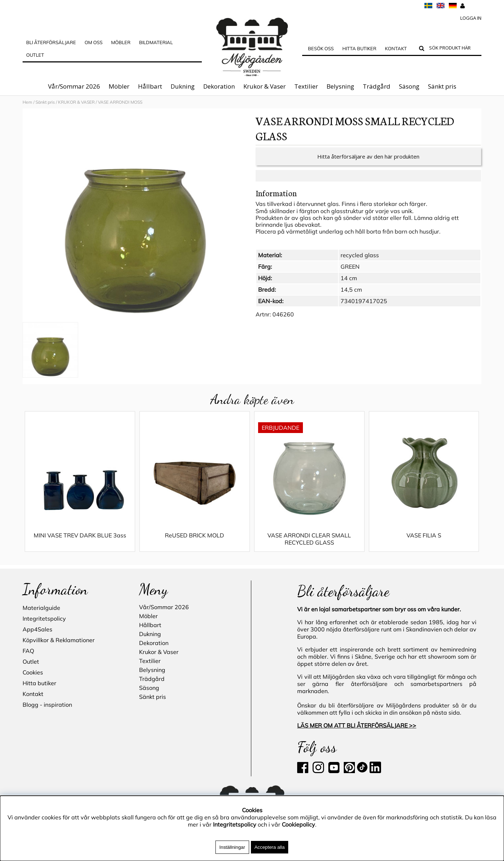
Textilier (306, 86)
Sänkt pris (442, 86)
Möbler (119, 86)
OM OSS (94, 42)
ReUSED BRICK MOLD (194, 542)
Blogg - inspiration (47, 705)
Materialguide (41, 608)
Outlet (35, 55)
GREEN (350, 274)
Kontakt (396, 48)
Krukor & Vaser (265, 86)
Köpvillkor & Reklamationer (59, 640)
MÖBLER (121, 42)
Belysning (340, 86)
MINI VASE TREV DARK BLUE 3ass (80, 542)
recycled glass (360, 262)
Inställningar (232, 847)
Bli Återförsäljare (51, 42)
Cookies (33, 672)
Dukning (183, 86)
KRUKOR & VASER (76, 102)
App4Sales (37, 629)
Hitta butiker (359, 48)
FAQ (28, 651)
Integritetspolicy (44, 618)
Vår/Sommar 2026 (74, 86)
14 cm (349, 285)
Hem (27, 102)
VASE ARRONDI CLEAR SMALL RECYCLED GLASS (309, 546)
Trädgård (377, 86)
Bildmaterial (156, 42)
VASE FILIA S (424, 542)
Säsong (409, 86)
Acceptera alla (270, 847)
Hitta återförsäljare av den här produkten (368, 164)
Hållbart (150, 86)
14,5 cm (351, 297)
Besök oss (321, 48)
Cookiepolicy (298, 824)
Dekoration (219, 86)
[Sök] (454, 49)
